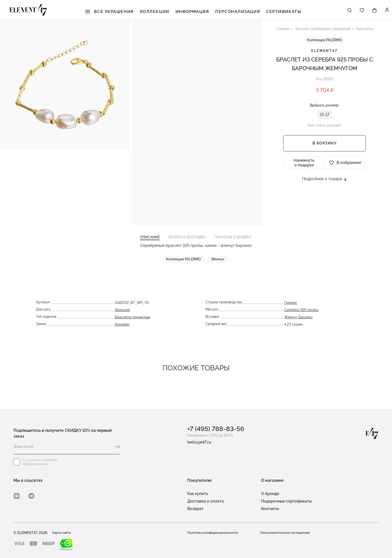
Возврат (195, 509)
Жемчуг (218, 268)
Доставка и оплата (205, 501)
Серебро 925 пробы (301, 319)
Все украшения (117, 12)
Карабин (122, 333)
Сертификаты (280, 12)
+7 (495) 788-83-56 (216, 429)
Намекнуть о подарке (304, 167)
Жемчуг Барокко (298, 326)
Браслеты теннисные (132, 326)
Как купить (198, 494)
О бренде (270, 494)
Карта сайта (63, 533)
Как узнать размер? (325, 129)
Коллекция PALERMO (325, 44)
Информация (194, 12)
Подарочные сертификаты (286, 501)
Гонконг (291, 311)
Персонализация (237, 12)
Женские (122, 319)
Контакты (270, 509)
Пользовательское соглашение (286, 533)
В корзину (325, 148)
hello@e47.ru (199, 442)
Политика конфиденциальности (214, 533)
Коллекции (159, 12)
